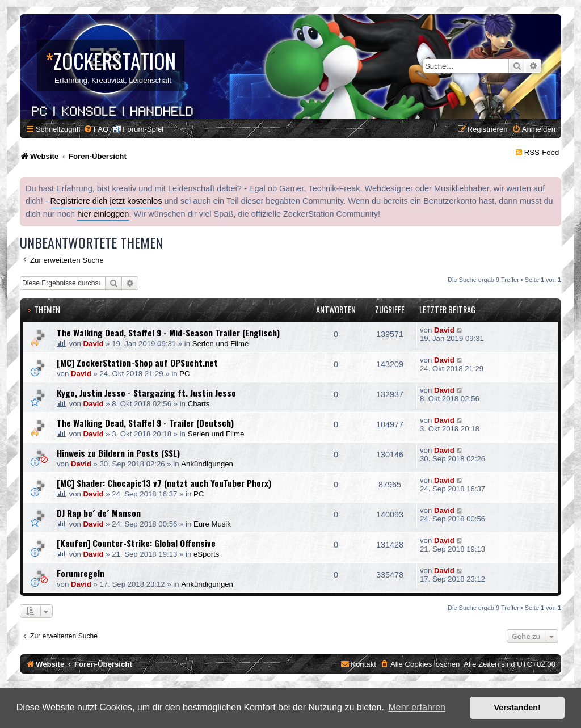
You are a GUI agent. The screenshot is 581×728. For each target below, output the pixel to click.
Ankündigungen (207, 464)
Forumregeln (81, 573)
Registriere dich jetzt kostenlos (106, 201)
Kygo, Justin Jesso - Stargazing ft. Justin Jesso (146, 393)
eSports (206, 554)
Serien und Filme (221, 344)
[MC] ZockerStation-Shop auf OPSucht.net (137, 363)
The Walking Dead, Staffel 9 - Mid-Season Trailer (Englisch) (168, 333)
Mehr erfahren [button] (417, 707)
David (94, 344)
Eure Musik (212, 524)
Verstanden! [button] (517, 708)
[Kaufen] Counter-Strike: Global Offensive (136, 543)
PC (184, 374)
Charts (199, 404)
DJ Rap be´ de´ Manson (99, 513)
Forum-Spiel (143, 129)
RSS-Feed (542, 152)
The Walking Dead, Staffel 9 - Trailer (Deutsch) (145, 423)
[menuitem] (96, 129)
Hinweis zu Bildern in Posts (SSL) (118, 453)
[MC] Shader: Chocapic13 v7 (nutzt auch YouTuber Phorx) (164, 483)
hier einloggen (103, 214)
